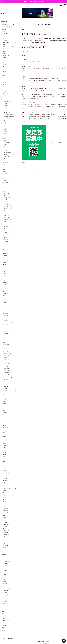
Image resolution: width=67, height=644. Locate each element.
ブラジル (6, 141)
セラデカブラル (7, 219)
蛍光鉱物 (28, 22)
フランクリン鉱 (6, 588)
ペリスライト (6, 404)
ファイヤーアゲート (7, 351)
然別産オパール (6, 590)
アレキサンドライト (7, 584)
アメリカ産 (6, 374)
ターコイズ (5, 320)
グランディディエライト (8, 251)
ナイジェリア (7, 229)
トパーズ (5, 329)
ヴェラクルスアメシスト (9, 109)
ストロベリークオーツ (9, 203)
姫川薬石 (5, 67)
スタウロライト (6, 303)
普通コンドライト (8, 525)
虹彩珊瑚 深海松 (7, 69)
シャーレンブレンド (7, 278)
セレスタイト (6, 307)
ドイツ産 (6, 367)
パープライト (6, 397)
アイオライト (6, 80)
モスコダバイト (6, 386)
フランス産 (6, 225)
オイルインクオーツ (7, 559)
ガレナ (4, 178)
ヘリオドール (6, 413)
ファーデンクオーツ (8, 208)
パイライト (5, 340)
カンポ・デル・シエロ (8, 546)
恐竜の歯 (5, 478)
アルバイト (5, 127)
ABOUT (3, 16)
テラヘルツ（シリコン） (8, 621)
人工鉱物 (4, 616)
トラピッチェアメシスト (9, 107)
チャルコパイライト (7, 325)
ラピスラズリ (6, 428)
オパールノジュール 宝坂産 (9, 47)
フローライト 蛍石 (7, 354)
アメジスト (5, 96)
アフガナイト (6, 557)
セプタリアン (6, 497)
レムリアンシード (8, 212)
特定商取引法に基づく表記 (38, 639)
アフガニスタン (7, 142)
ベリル (4, 415)
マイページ (4, 641)
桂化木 (4, 515)
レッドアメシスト (8, 105)
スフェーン (5, 296)
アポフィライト (6, 123)
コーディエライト (7, 260)
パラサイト (6, 526)
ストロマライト (6, 481)
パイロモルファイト (7, 338)
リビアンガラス (6, 539)
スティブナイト (6, 289)
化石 (3, 464)
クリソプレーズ (6, 256)
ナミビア (6, 232)
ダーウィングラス (7, 550)
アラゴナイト (6, 125)
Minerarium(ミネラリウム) (8, 24)
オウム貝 (5, 476)
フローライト (6, 581)
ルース (3, 606)
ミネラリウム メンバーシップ (8, 639)
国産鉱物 (4, 29)
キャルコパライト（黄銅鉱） (9, 183)
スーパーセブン (7, 113)
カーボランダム (6, 618)
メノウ (4, 395)
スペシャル (4, 628)
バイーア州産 (7, 218)
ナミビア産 (6, 360)
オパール (5, 40)
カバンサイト (6, 172)
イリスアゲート (6, 129)
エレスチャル (7, 197)
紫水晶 (5, 34)
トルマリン (5, 331)
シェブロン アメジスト (8, 269)
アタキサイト (7, 533)
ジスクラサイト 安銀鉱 (8, 271)
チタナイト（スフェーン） (9, 323)
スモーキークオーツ (8, 201)
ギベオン (5, 543)
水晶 (4, 32)
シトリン (5, 276)
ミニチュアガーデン (6, 27)
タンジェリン (7, 234)
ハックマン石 (6, 564)
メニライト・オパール (9, 155)
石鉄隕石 (5, 522)
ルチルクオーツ (7, 210)
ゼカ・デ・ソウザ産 (8, 221)
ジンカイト (5, 577)
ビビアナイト (6, 461)
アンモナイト (6, 468)
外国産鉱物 (4, 76)
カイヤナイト (6, 165)
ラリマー (5, 430)
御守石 (3, 630)
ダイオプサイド (6, 314)
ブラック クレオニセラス (9, 474)
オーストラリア (7, 238)
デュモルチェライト (7, 327)
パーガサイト (6, 349)
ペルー (5, 230)
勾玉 (3, 609)
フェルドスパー (6, 406)
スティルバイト (6, 291)
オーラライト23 (7, 100)
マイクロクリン (6, 423)
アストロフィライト (7, 91)
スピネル (5, 298)
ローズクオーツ (7, 199)
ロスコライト (6, 437)
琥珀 (4, 500)
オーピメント (6, 163)
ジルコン (5, 285)
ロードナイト (6, 443)
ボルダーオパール (8, 149)
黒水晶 (4, 249)
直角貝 (4, 495)
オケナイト (5, 145)
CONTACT (4, 633)
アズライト (5, 83)
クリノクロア (6, 187)
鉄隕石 (4, 529)
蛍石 (4, 62)
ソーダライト (6, 347)
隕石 (3, 520)
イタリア (6, 245)
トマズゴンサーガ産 (8, 214)
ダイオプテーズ (6, 311)
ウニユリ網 (5, 511)
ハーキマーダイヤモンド (9, 207)
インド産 (6, 380)
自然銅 (4, 58)
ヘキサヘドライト (8, 534)
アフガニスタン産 (8, 378)
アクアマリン (6, 78)
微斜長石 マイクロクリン (9, 56)
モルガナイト (6, 389)
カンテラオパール (8, 151)
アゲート (5, 73)
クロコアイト (6, 185)
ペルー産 (6, 376)
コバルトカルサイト (7, 258)
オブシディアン (6, 160)
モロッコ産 (6, 372)
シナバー (5, 274)
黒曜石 (4, 53)
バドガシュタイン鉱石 (7, 518)
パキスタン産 (7, 371)
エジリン (5, 132)
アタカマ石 (5, 87)
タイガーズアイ (6, 316)
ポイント (4, 614)
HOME (23, 22)
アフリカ (6, 236)
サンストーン (6, 267)
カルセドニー (6, 174)
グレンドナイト (6, 189)
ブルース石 (5, 382)
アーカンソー (7, 194)
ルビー (4, 432)
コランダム (5, 262)
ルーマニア (6, 247)
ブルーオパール (7, 156)
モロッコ (6, 241)
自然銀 (4, 450)
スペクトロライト (7, 300)
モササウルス (6, 508)
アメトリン (5, 94)
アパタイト (5, 121)
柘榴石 (4, 36)
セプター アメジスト (8, 118)
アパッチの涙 (7, 459)
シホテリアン (6, 552)
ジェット (5, 506)
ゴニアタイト (7, 470)
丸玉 (3, 611)
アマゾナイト (6, 85)
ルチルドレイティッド (8, 435)
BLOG (2, 19)
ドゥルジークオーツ (8, 205)
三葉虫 (4, 483)
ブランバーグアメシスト (9, 102)
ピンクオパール (7, 158)
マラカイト (5, 384)
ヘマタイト (5, 399)
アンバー (5, 586)
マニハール (6, 223)
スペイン (6, 240)
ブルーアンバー (6, 597)
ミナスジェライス (8, 227)
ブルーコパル (6, 595)
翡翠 (4, 38)
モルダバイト (6, 548)
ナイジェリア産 (7, 361)
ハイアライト (6, 575)
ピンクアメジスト (8, 98)
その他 (4, 71)
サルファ (5, 265)
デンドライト (6, 502)
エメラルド (5, 134)
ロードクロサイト (7, 441)
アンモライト (6, 466)
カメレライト (6, 167)
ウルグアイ (6, 111)
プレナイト (5, 408)
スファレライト (6, 294)
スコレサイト (6, 287)
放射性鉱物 (5, 446)
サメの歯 (5, 493)
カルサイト (5, 169)
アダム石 (5, 570)
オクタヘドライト (8, 531)
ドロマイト (5, 336)
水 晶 (4, 192)
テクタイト (5, 541)
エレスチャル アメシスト (9, 115)
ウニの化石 (5, 513)
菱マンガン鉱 (6, 49)
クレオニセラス (7, 472)
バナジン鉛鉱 (6, 345)
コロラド (6, 243)
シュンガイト (6, 280)
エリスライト (6, 136)
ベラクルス (6, 104)
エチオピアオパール (8, 153)
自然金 (4, 60)
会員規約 (47, 639)
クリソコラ (5, 254)
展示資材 (5, 625)
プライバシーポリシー (27, 639)
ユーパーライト (6, 426)
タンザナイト (6, 318)
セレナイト (5, 305)
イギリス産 (6, 363)
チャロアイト (6, 309)
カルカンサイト (6, 176)
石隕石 (4, 537)
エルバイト (5, 138)
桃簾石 (4, 455)
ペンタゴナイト (6, 421)
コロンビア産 (7, 369)
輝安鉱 (4, 51)
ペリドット (5, 402)
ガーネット (5, 180)
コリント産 (6, 216)
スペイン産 (6, 358)
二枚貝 (4, 504)
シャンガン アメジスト (9, 116)
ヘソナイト (5, 410)
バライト (5, 343)
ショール (5, 282)
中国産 (5, 365)
